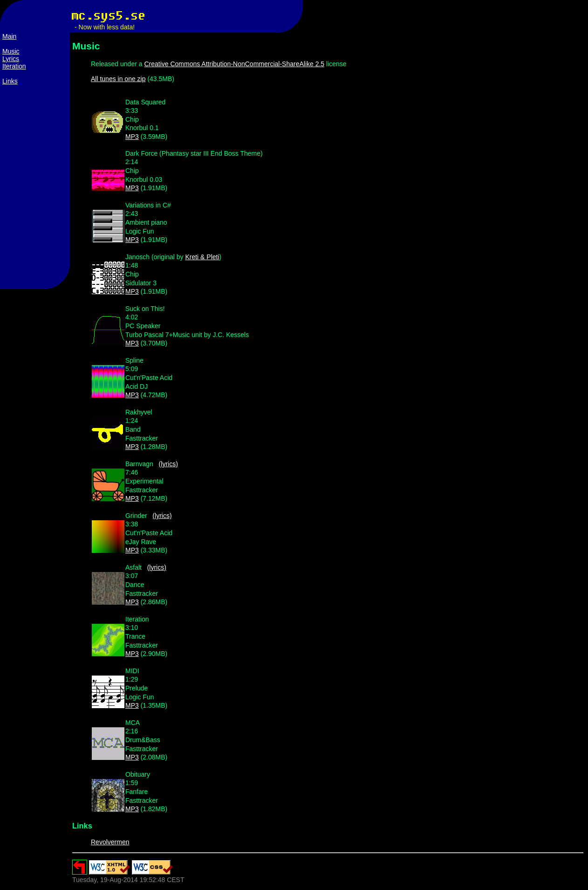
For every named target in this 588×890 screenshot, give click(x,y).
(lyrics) (168, 464)
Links (10, 81)
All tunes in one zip (118, 79)
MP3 (132, 137)
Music (11, 51)
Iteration (14, 66)
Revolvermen (110, 842)
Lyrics (11, 59)
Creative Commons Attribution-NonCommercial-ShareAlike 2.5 (234, 64)
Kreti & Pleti (202, 257)
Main (9, 36)
